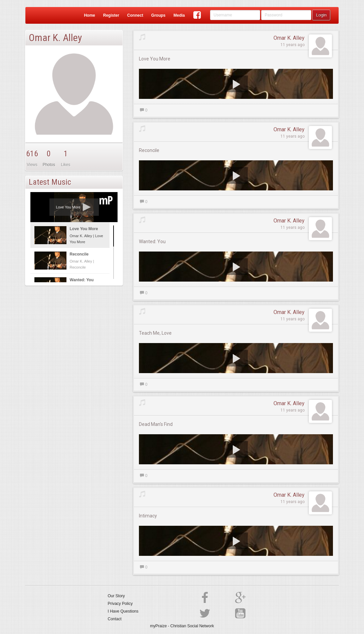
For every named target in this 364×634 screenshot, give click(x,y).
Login (321, 15)
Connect (135, 15)
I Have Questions (123, 611)
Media (179, 15)
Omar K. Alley (289, 38)
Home (89, 15)
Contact (115, 619)
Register (111, 15)
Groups (158, 15)
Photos (49, 165)
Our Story (116, 596)
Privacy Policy (120, 604)
